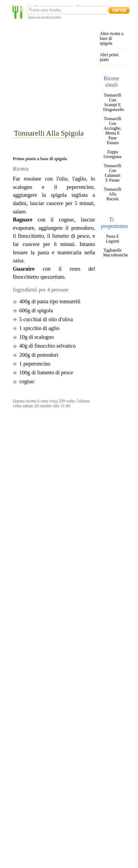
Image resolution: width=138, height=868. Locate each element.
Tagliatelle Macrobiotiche (112, 253)
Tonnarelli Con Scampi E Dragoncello (112, 102)
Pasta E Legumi (113, 239)
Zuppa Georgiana (113, 154)
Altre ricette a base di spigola (112, 38)
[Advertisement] (50, 74)
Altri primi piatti (109, 57)
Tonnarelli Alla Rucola (113, 194)
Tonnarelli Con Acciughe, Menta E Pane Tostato (113, 131)
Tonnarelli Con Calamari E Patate (113, 173)
